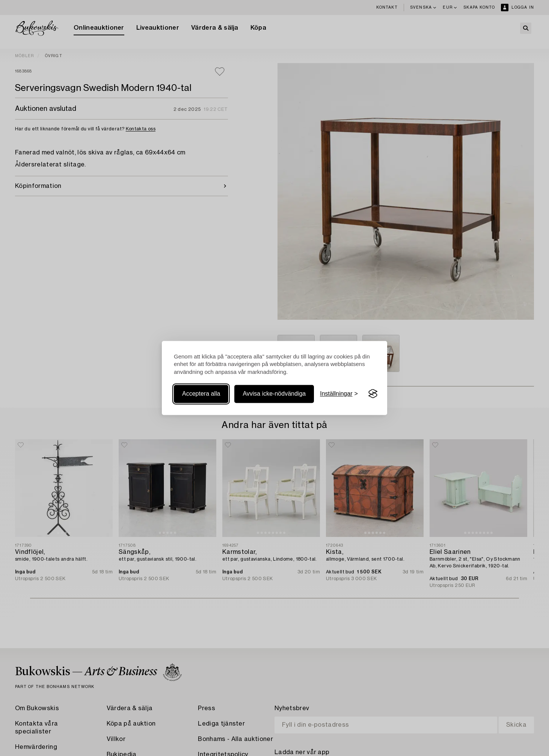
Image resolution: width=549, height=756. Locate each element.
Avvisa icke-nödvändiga (274, 394)
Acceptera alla (201, 394)
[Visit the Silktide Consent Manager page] (373, 394)
